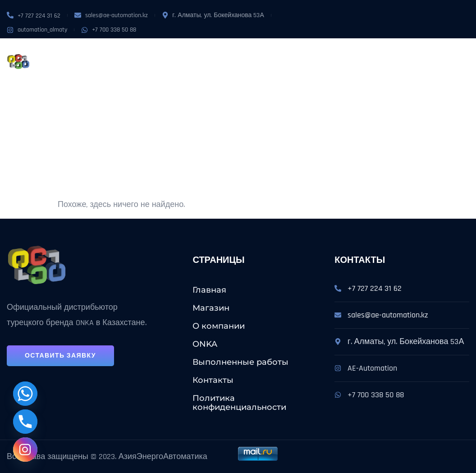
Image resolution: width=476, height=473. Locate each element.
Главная (209, 290)
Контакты (121, 72)
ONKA (202, 51)
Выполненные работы (304, 51)
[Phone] (25, 422)
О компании (165, 51)
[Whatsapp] (25, 394)
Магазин (119, 51)
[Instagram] (25, 450)
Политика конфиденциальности (239, 403)
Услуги (236, 51)
